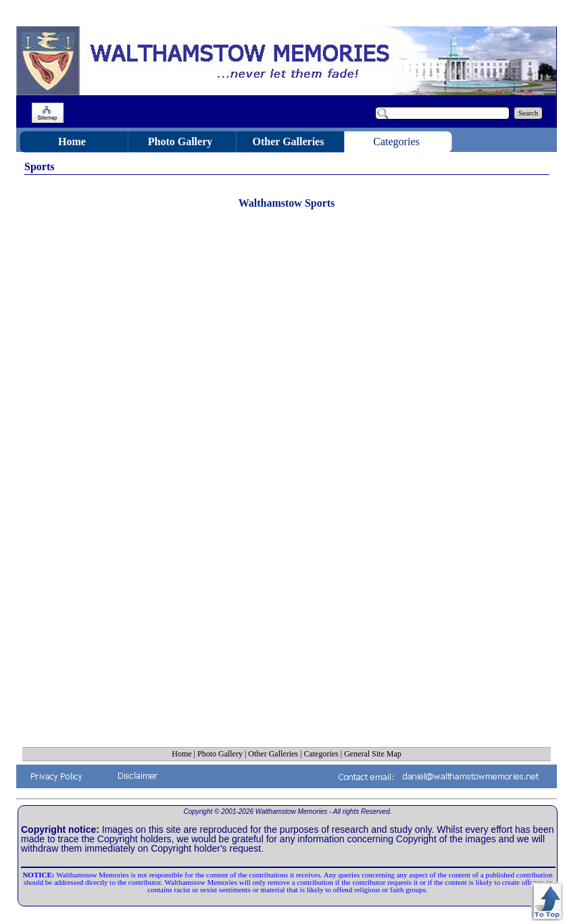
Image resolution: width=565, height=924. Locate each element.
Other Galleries (273, 754)
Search (528, 113)
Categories (321, 754)
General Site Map (373, 754)
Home (181, 754)
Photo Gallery (220, 754)
